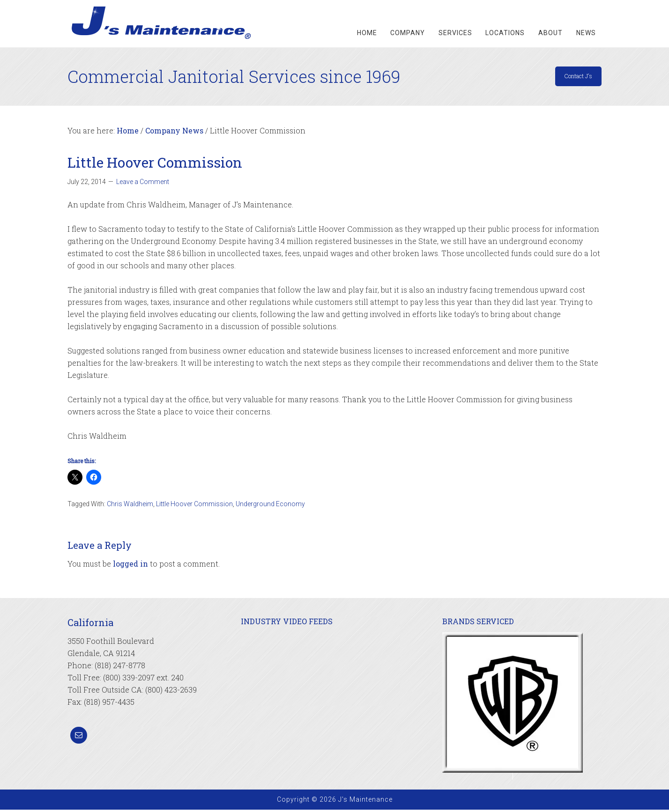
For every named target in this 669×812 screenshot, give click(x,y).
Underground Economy (270, 506)
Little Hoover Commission (194, 506)
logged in (130, 566)
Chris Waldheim (130, 506)
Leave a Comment (143, 184)
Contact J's (571, 78)
